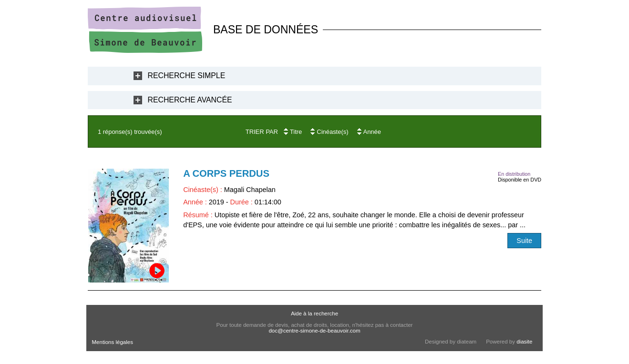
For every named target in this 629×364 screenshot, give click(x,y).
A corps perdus (226, 173)
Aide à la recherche (314, 313)
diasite (524, 342)
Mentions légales (113, 342)
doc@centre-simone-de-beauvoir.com (314, 331)
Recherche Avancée (190, 100)
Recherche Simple (187, 76)
